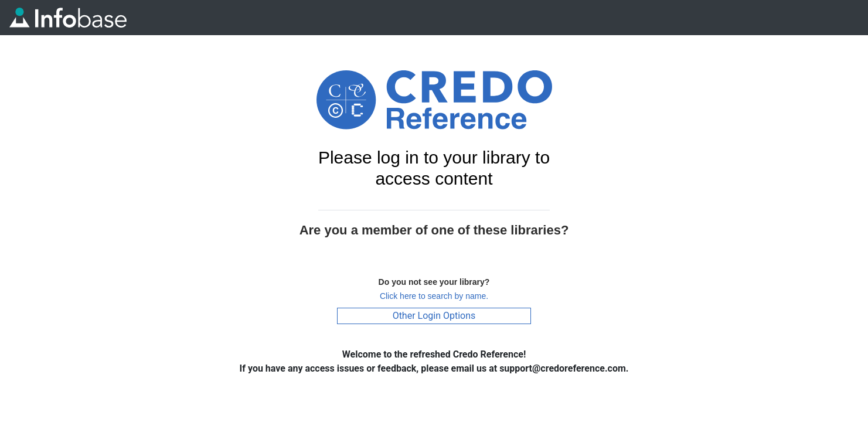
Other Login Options (434, 316)
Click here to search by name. (434, 296)
